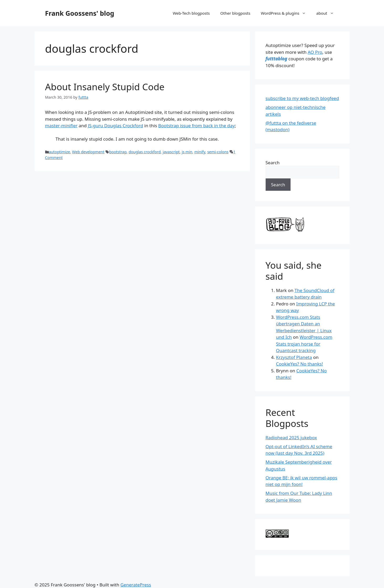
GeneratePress (136, 585)
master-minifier (61, 126)
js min (187, 152)
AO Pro (315, 52)
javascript (171, 152)
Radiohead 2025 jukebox (291, 438)
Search (273, 163)
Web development (88, 152)
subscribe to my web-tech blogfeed (302, 98)
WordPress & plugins (286, 13)
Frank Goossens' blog (80, 13)
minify (200, 152)
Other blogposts (235, 13)
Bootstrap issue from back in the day (197, 126)
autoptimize (59, 152)
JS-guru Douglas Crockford (116, 126)
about (328, 13)
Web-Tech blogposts (191, 13)
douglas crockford (145, 152)
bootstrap (118, 152)
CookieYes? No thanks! (300, 364)
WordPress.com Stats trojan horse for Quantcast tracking (304, 344)
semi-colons (218, 152)
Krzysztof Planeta (294, 357)
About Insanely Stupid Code (105, 87)
